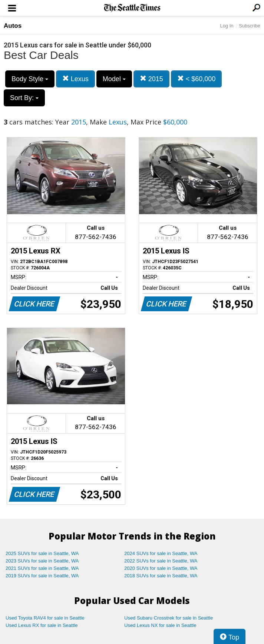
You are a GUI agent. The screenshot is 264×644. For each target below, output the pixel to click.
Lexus (75, 79)
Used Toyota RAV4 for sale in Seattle (45, 618)
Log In (227, 26)
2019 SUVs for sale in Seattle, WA (42, 576)
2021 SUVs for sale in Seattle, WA (42, 568)
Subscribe (250, 26)
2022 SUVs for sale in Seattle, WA (161, 561)
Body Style (30, 79)
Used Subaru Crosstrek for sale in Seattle (169, 618)
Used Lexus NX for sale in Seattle (160, 625)
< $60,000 (197, 79)
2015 (151, 79)
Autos (13, 26)
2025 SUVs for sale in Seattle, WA (42, 553)
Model (114, 79)
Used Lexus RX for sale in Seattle (42, 625)
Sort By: (24, 98)
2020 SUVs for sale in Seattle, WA (161, 568)
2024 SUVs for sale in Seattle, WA (161, 553)
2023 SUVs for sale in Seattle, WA (42, 561)
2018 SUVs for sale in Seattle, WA (161, 576)
